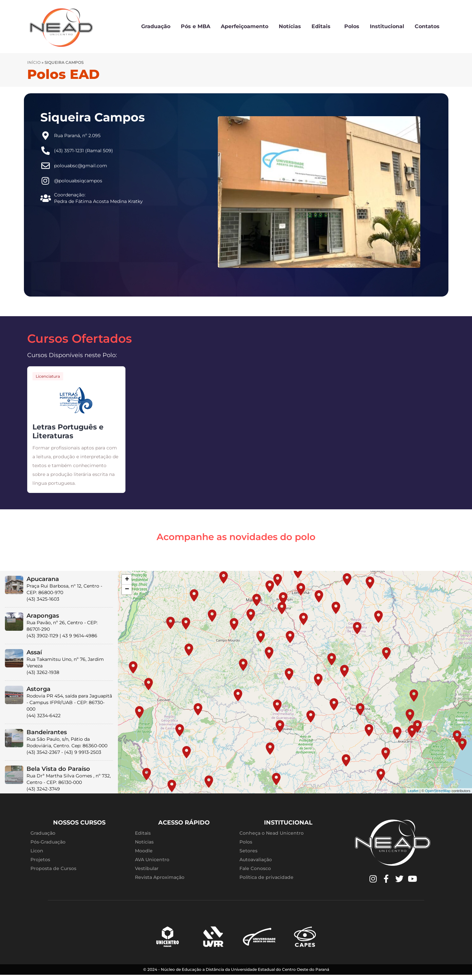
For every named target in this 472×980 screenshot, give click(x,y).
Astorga (38, 689)
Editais (323, 27)
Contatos (427, 26)
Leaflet (413, 791)
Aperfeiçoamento (245, 26)
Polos (352, 26)
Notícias (290, 26)
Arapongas (43, 616)
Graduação (156, 26)
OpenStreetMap (438, 791)
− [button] (127, 590)
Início (34, 62)
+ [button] (127, 580)
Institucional (387, 26)
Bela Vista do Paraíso (58, 769)
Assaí (34, 652)
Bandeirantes (47, 732)
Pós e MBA (196, 26)
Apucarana (43, 579)
